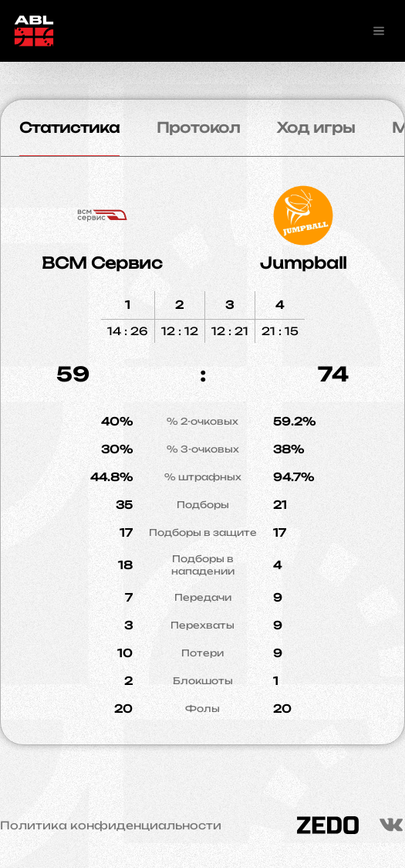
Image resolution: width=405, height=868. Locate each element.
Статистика (69, 127)
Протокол (198, 127)
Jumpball (303, 263)
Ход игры (316, 127)
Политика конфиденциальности (111, 826)
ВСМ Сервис (102, 263)
